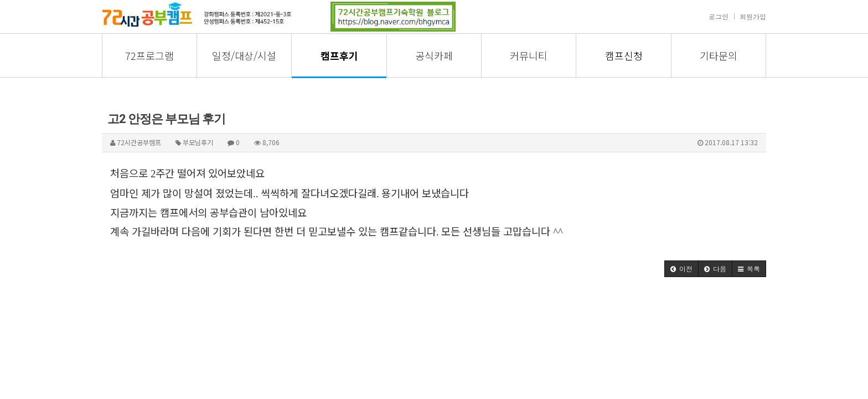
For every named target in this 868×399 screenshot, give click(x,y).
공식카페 (434, 55)
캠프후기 (339, 55)
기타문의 (719, 55)
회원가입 (753, 16)
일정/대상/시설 (244, 55)
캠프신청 (624, 55)
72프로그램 (149, 55)
